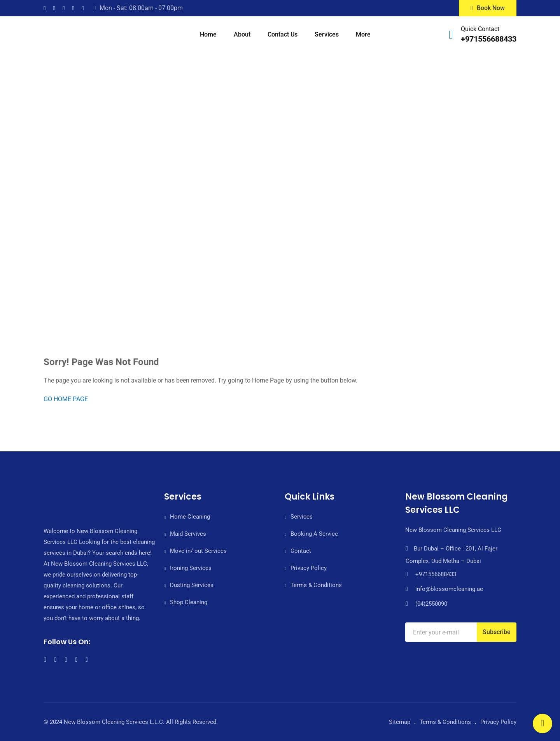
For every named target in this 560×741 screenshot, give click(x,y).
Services (327, 34)
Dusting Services (192, 585)
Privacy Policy (309, 568)
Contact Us (283, 34)
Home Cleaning (190, 517)
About (242, 34)
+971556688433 (489, 39)
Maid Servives (188, 534)
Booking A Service (314, 534)
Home (208, 34)
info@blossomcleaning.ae (449, 589)
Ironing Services (191, 568)
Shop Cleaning (189, 602)
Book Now (488, 8)
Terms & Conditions (316, 585)
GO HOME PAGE (66, 399)
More (363, 34)
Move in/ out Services (198, 551)
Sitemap (400, 722)
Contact (301, 551)
